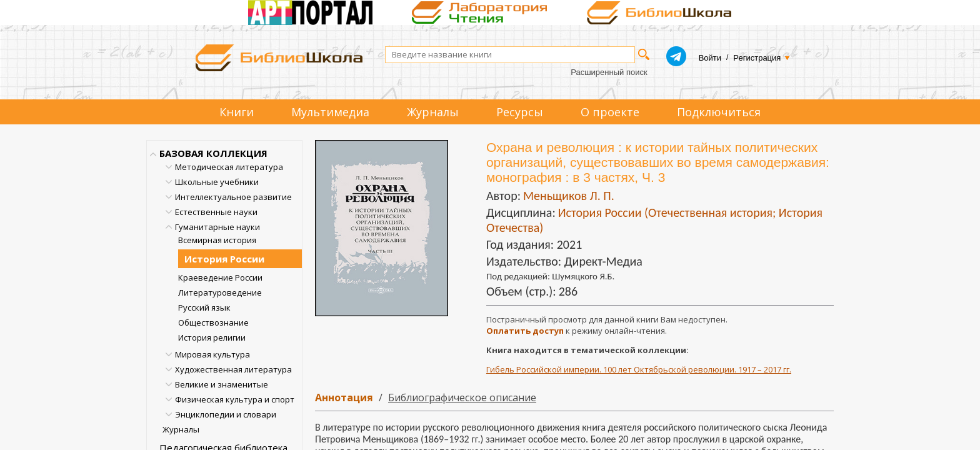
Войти (710, 58)
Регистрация (757, 58)
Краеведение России (220, 277)
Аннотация (344, 397)
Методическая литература (229, 167)
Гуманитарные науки (217, 227)
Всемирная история (217, 240)
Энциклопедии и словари (226, 414)
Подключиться (719, 112)
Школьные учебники (217, 182)
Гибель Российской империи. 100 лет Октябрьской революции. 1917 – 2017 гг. (639, 369)
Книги (237, 112)
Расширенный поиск (609, 72)
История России (224, 259)
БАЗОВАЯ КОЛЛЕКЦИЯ (213, 153)
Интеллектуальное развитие (233, 197)
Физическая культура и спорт (235, 399)
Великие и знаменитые (222, 384)
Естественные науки (216, 212)
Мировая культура (212, 354)
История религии (212, 337)
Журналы (433, 112)
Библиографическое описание (462, 397)
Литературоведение (220, 292)
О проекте (610, 112)
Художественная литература (233, 369)
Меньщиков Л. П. (569, 196)
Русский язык (204, 307)
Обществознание (213, 322)
